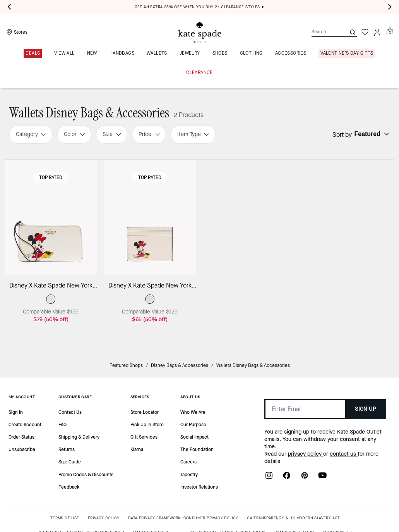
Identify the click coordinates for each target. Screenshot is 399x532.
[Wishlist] (365, 32)
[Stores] (16, 32)
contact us (344, 454)
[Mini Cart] (390, 32)
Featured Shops (126, 365)
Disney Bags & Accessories (180, 365)
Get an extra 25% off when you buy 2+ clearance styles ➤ (200, 7)
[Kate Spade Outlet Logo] (200, 32)
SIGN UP (366, 409)
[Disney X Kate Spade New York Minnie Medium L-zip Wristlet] (51, 217)
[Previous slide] (9, 7)
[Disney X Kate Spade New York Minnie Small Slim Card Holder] (150, 217)
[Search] (322, 32)
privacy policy (306, 454)
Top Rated (51, 177)
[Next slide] (390, 7)
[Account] (377, 32)
